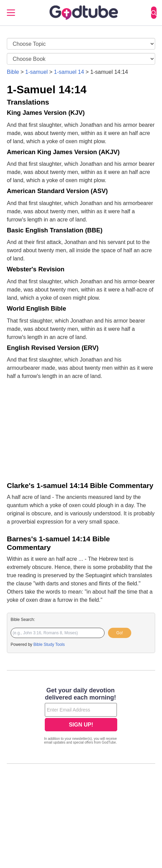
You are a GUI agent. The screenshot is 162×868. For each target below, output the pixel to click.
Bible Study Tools (49, 645)
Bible (13, 72)
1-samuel (37, 72)
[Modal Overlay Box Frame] (81, 717)
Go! (119, 633)
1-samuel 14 (69, 72)
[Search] (154, 13)
